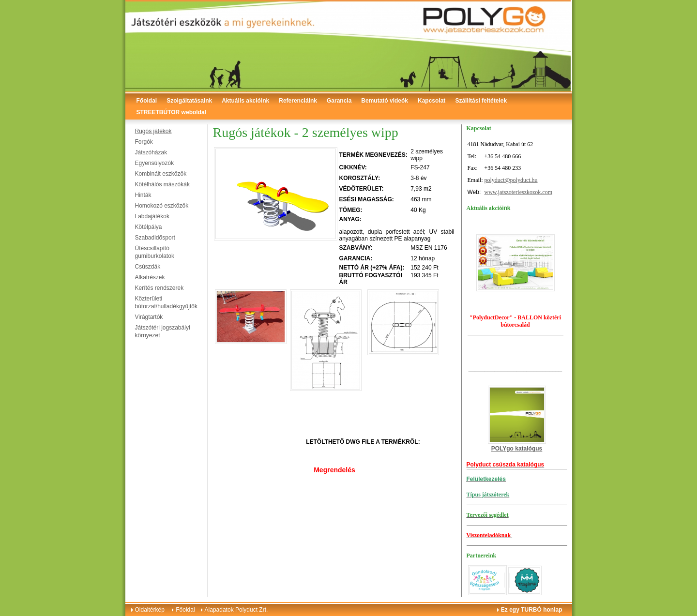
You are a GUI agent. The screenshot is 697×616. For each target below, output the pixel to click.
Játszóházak (151, 152)
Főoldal (147, 101)
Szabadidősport (155, 238)
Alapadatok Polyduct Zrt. (236, 610)
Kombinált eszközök (161, 174)
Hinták (143, 195)
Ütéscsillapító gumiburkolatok (155, 252)
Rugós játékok (153, 131)
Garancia (339, 101)
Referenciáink (298, 101)
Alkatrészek (150, 277)
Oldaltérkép (150, 610)
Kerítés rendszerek (159, 288)
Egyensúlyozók (155, 163)
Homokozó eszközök (162, 206)
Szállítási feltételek (481, 101)
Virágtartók (149, 317)
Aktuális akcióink (245, 101)
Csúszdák (148, 267)
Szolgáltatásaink (189, 101)
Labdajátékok (152, 216)
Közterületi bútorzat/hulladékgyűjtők (166, 302)
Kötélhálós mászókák (162, 184)
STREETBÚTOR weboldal (171, 112)
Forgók (144, 142)
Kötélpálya (149, 227)
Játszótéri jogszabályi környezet (163, 331)
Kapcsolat (432, 101)
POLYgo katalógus (517, 449)
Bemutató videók (385, 101)
